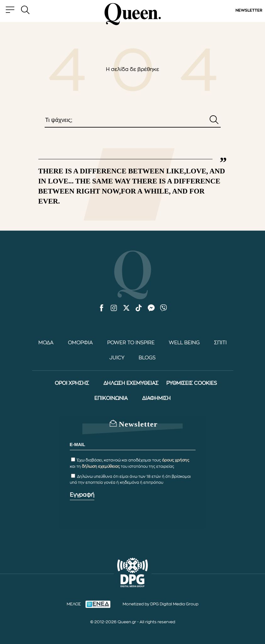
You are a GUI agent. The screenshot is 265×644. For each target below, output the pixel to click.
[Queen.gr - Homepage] (133, 14)
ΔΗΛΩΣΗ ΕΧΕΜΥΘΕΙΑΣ (131, 383)
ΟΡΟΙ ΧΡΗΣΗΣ (72, 383)
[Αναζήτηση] (214, 120)
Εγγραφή (82, 495)
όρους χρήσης (176, 460)
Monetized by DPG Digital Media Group (160, 604)
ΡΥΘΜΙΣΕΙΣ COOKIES (192, 383)
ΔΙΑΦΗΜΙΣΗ (156, 398)
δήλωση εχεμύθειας (101, 467)
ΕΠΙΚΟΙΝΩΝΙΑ (111, 398)
